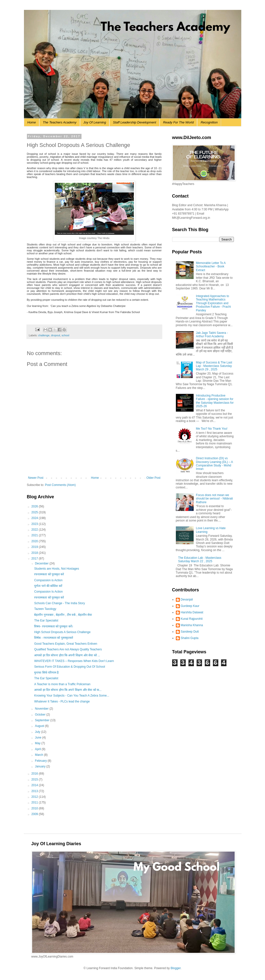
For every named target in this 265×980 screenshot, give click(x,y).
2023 (35, 524)
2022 (35, 530)
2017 (35, 559)
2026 (35, 506)
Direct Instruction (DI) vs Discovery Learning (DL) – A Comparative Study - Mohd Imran (214, 464)
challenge (44, 335)
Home (32, 122)
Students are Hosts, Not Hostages (56, 569)
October (41, 715)
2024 (35, 518)
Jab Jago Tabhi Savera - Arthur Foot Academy (212, 335)
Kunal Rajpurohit (192, 619)
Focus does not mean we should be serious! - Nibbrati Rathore (214, 499)
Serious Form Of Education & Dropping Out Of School (70, 667)
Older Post (153, 478)
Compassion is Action (48, 580)
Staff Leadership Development (134, 122)
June (38, 738)
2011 (35, 802)
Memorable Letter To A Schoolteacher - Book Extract (211, 267)
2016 (35, 774)
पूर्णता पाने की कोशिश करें (48, 586)
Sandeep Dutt (190, 632)
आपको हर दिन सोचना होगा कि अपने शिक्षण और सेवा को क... (68, 690)
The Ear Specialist (46, 620)
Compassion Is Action (48, 592)
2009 (35, 814)
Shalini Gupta (190, 638)
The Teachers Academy (60, 122)
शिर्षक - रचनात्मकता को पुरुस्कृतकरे (54, 638)
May (38, 743)
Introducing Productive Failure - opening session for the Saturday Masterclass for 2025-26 (215, 401)
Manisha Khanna (192, 625)
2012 (35, 797)
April (38, 749)
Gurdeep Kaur (190, 606)
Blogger (176, 968)
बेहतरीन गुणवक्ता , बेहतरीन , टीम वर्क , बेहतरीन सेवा (63, 615)
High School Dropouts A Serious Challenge (62, 632)
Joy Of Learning (95, 122)
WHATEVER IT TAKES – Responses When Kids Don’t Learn (74, 661)
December (42, 563)
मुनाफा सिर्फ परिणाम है (46, 673)
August (40, 726)
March (39, 755)
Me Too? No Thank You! (212, 429)
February (41, 761)
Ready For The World (178, 122)
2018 (35, 553)
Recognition (209, 122)
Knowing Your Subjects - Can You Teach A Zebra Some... (71, 696)
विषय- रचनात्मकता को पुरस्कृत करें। (53, 626)
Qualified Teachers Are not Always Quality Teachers (68, 649)
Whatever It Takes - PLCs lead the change (62, 701)
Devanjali (187, 600)
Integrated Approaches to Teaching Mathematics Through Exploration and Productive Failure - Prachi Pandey (213, 303)
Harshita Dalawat (192, 612)
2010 (35, 808)
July (38, 732)
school (65, 335)
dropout (56, 335)
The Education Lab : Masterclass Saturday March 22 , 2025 (200, 560)
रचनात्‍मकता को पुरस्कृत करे (49, 574)
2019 (35, 547)
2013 (35, 791)
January (41, 766)
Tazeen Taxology (45, 609)
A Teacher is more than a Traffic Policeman (62, 684)
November (42, 709)
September (42, 720)
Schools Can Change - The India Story (59, 603)
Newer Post (36, 478)
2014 (35, 785)
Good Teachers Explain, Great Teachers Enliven (66, 644)
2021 (35, 535)
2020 (35, 541)
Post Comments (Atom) (60, 485)
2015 (35, 780)
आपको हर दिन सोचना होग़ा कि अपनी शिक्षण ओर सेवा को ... (67, 655)
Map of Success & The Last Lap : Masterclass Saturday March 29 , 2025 (214, 366)
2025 (35, 512)
